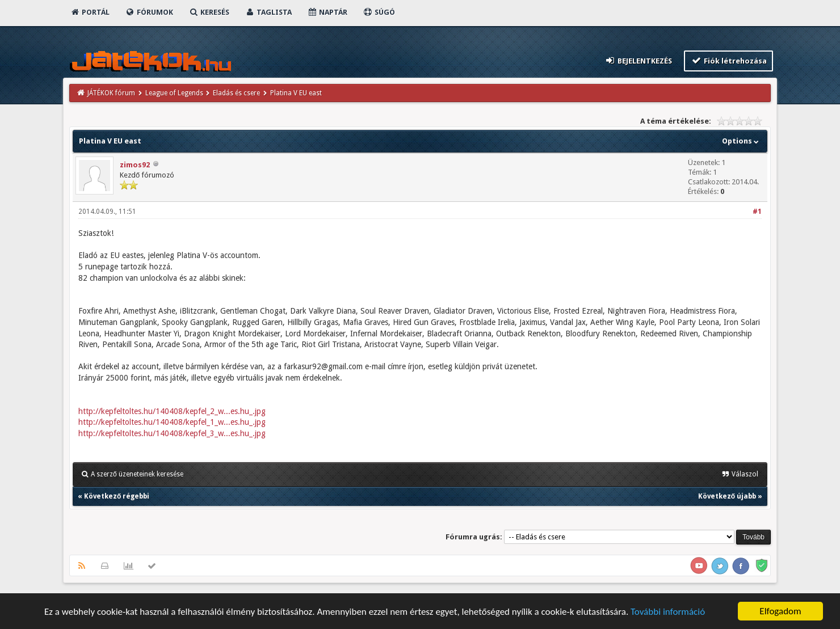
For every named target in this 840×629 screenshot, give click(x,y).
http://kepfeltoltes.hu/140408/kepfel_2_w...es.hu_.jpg (172, 411)
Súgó (379, 12)
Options (742, 141)
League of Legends (174, 93)
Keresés (209, 12)
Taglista (268, 12)
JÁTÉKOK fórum (111, 93)
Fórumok (149, 12)
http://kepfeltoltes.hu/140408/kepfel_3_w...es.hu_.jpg (172, 433)
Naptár (327, 12)
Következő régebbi (117, 496)
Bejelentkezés (639, 60)
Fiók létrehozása (728, 60)
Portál (90, 12)
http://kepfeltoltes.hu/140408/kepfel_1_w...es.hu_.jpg (172, 422)
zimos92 (135, 165)
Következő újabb (727, 496)
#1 (757, 212)
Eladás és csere (236, 93)
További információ (668, 612)
